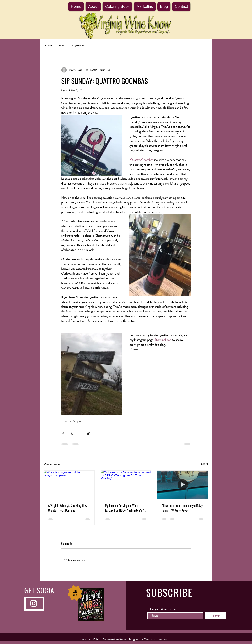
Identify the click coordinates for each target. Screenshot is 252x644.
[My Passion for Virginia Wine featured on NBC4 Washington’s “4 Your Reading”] (126, 485)
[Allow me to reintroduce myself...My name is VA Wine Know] (183, 485)
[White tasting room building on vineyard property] (69, 485)
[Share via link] (89, 433)
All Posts (48, 46)
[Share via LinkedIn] (80, 433)
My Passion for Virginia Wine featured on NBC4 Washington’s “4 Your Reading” (125, 508)
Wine (62, 46)
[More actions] (189, 70)
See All (205, 464)
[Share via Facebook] (63, 433)
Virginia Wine (78, 46)
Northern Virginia (72, 421)
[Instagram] (34, 603)
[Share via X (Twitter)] (71, 433)
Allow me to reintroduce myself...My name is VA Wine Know (182, 508)
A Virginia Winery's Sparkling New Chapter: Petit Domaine (68, 508)
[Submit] (216, 616)
